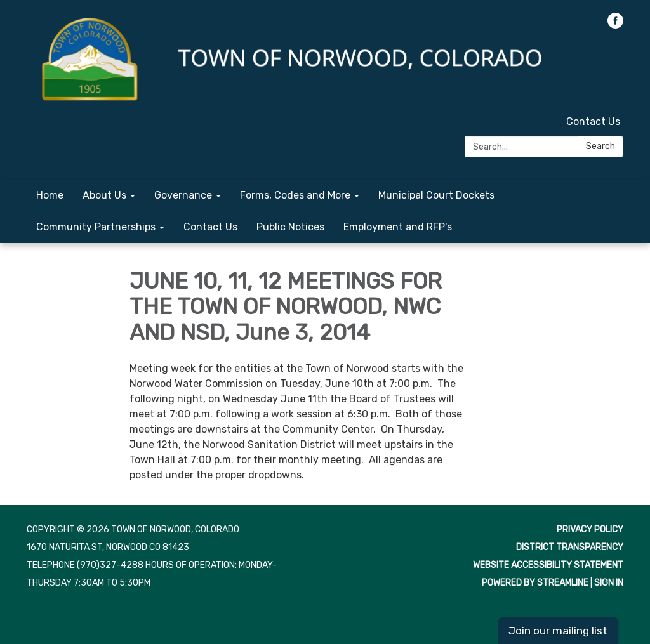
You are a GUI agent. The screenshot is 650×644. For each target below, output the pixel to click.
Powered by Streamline (535, 583)
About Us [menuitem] (104, 195)
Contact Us (593, 122)
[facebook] (615, 25)
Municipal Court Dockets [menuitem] (436, 195)
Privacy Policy (590, 529)
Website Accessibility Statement (548, 565)
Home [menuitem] (50, 195)
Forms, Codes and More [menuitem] (295, 195)
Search (600, 146)
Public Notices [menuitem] (290, 227)
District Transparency (570, 547)
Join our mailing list (558, 631)
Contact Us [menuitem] (210, 227)
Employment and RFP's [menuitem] (398, 227)
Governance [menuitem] (183, 195)
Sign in (609, 583)
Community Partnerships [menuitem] (96, 227)
